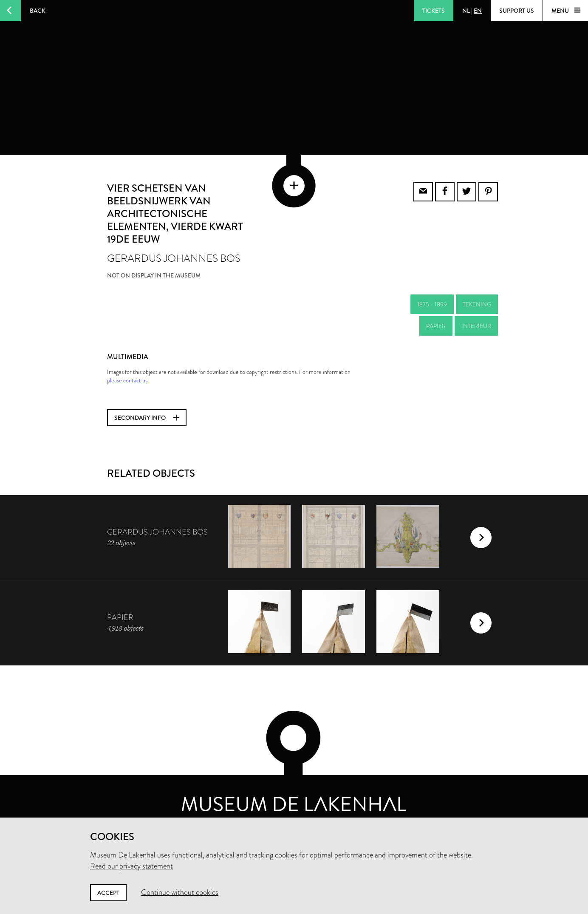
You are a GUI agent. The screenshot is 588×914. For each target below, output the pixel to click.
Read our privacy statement (131, 866)
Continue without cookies (180, 892)
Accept (108, 893)
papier (436, 320)
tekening (477, 299)
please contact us (127, 375)
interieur (476, 320)
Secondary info (147, 412)
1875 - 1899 (432, 299)
